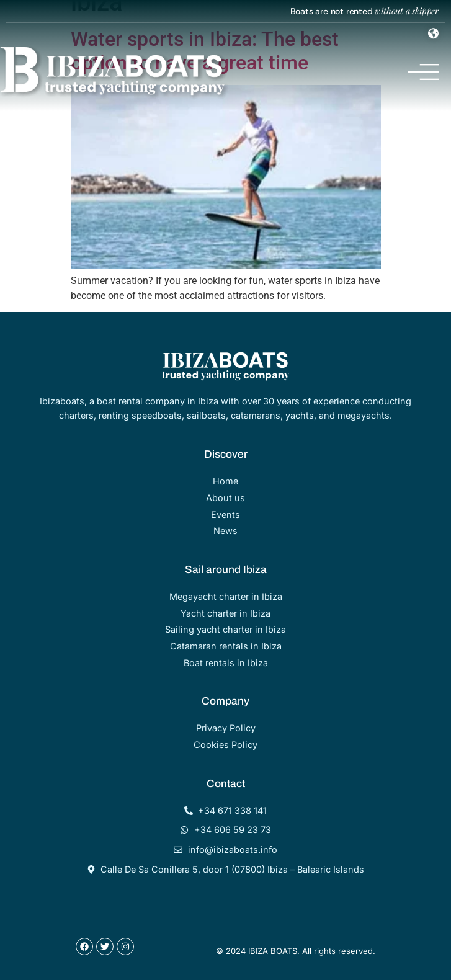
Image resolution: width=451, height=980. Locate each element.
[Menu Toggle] (433, 33)
